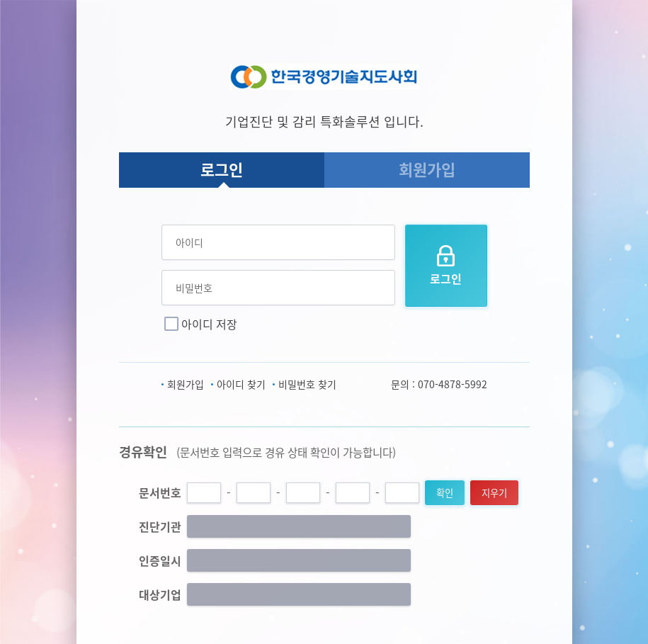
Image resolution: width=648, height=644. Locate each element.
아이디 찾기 (241, 384)
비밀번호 (194, 288)
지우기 (494, 493)
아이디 (189, 242)
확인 (445, 493)
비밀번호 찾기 (307, 384)
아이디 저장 (209, 324)
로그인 (222, 169)
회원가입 (427, 169)
